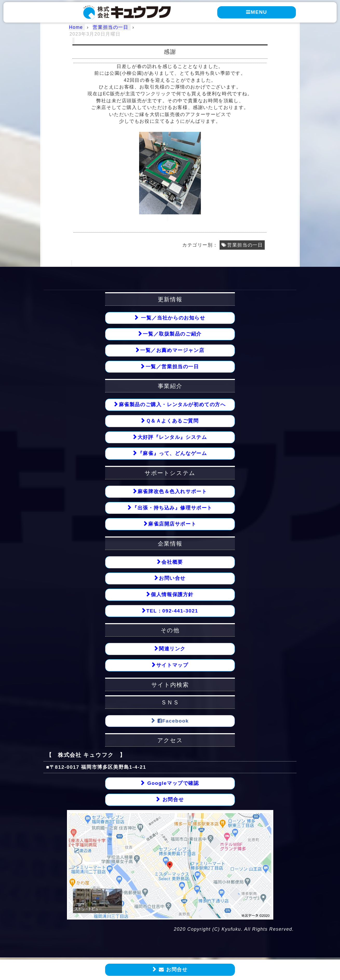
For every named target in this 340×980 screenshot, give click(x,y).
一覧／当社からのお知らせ (172, 318)
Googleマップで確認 (172, 784)
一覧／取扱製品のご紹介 (172, 334)
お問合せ (172, 970)
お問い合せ (172, 579)
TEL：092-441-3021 (172, 611)
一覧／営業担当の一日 (172, 367)
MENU (257, 12)
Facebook (172, 722)
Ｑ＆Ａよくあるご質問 (172, 421)
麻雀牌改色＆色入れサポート (172, 492)
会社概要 (172, 563)
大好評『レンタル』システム (172, 437)
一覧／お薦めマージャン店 (172, 350)
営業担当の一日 (245, 245)
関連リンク (172, 649)
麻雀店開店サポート (172, 524)
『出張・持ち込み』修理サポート (172, 508)
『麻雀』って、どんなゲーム (172, 454)
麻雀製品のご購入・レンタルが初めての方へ (172, 405)
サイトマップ (172, 666)
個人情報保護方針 (172, 595)
